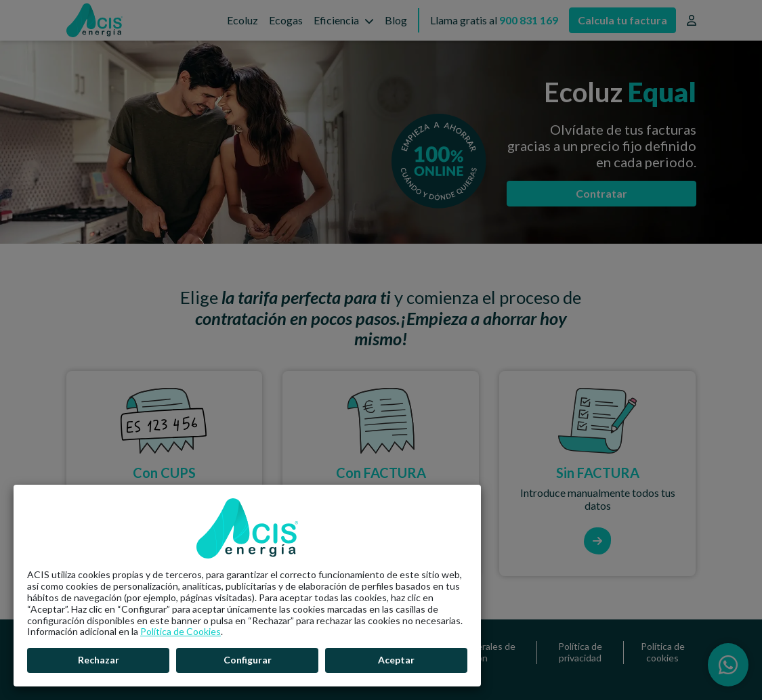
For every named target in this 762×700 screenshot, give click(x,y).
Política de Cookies (181, 631)
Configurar (248, 660)
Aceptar (396, 660)
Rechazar (99, 660)
